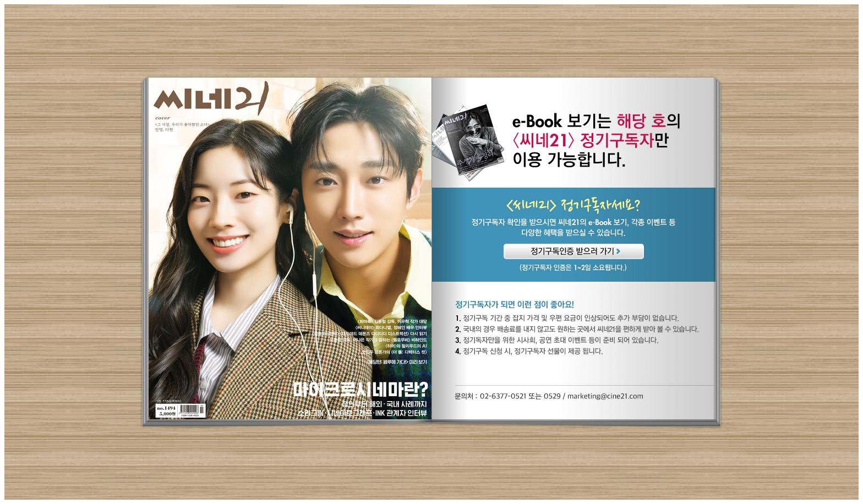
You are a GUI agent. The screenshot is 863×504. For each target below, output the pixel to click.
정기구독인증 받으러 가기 (574, 251)
